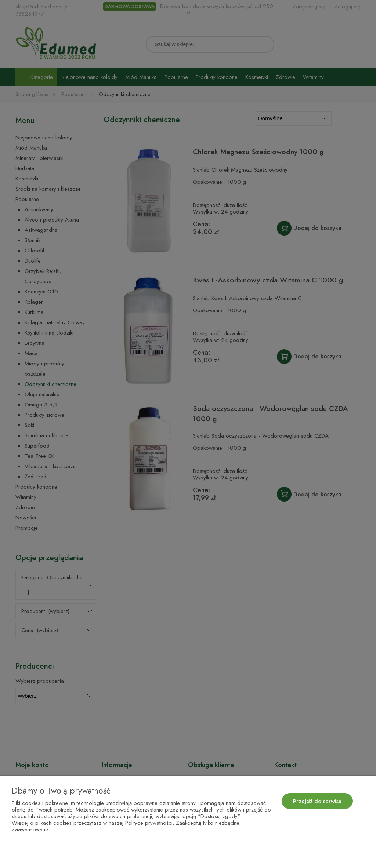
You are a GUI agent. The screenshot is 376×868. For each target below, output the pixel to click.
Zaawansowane (30, 829)
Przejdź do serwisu (317, 801)
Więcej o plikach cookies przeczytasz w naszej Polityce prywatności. (93, 823)
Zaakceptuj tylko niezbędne (208, 823)
